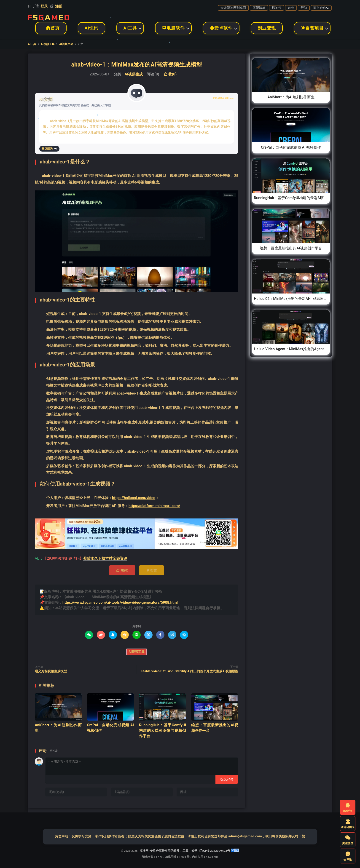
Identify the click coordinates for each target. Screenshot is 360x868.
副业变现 (267, 28)
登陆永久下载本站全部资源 (105, 558)
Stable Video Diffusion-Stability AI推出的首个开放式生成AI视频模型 (190, 671)
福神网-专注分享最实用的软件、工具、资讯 (48, 16)
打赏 (152, 570)
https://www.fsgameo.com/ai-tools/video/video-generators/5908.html (120, 602)
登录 (44, 6)
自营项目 (312, 28)
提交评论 (227, 779)
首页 (51, 28)
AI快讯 (91, 28)
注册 (59, 6)
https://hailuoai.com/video (134, 498)
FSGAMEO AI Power (223, 98)
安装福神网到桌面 (233, 8)
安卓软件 (221, 28)
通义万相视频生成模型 (51, 671)
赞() (170, 74)
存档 (291, 8)
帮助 (304, 8)
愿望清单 (259, 8)
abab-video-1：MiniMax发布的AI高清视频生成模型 (136, 65)
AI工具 (130, 28)
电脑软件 (173, 28)
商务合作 (320, 8)
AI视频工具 (48, 44)
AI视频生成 (66, 44)
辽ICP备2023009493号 (215, 851)
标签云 (277, 8)
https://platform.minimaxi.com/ (154, 506)
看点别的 (49, 149)
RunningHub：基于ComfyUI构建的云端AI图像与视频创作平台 (163, 730)
